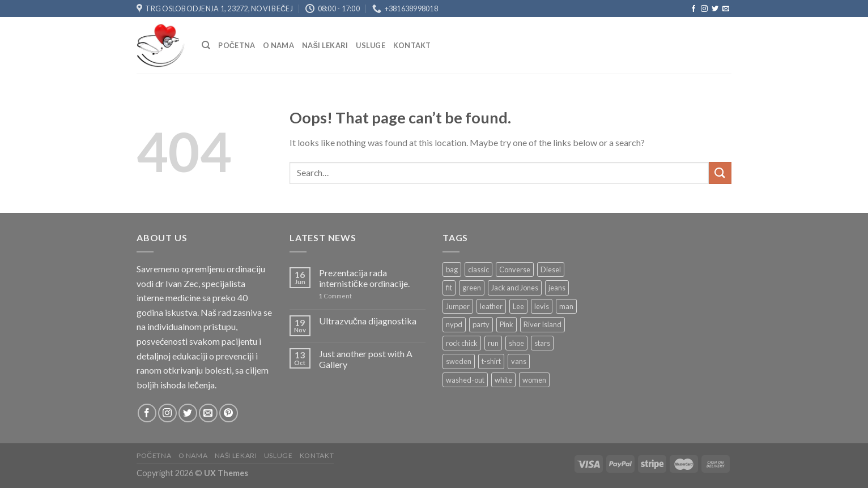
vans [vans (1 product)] (519, 361)
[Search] (206, 45)
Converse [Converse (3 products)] (515, 269)
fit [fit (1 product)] (449, 288)
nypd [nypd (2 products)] (454, 324)
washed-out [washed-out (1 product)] (465, 380)
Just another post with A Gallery (366, 359)
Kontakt (412, 45)
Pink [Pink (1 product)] (507, 324)
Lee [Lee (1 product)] (518, 306)
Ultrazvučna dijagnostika (368, 321)
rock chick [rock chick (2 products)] (462, 343)
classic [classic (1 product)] (478, 269)
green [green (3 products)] (472, 288)
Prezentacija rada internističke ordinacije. (364, 278)
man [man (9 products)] (566, 306)
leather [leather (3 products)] (491, 306)
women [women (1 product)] (534, 380)
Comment (335, 296)
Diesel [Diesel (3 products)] (551, 269)
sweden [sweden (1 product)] (459, 361)
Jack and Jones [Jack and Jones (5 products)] (515, 288)
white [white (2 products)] (503, 380)
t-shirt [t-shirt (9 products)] (491, 361)
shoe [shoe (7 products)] (516, 343)
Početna (237, 45)
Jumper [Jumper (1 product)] (458, 306)
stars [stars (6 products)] (542, 343)
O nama (278, 45)
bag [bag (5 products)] (452, 269)
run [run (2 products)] (493, 343)
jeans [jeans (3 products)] (557, 288)
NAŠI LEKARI (325, 45)
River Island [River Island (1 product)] (542, 324)
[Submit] (720, 173)
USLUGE (371, 45)
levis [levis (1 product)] (542, 306)
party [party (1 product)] (481, 324)
